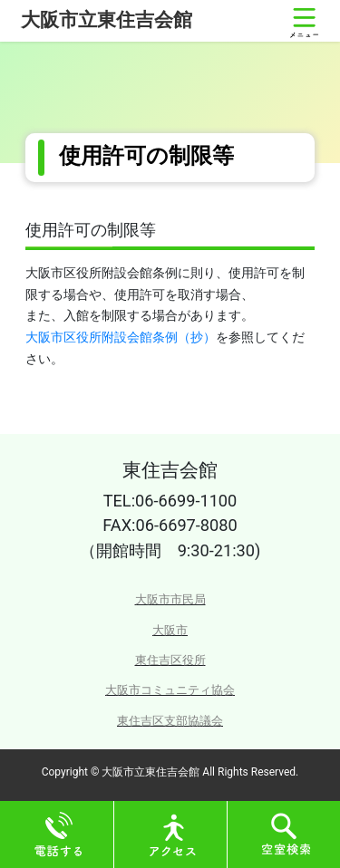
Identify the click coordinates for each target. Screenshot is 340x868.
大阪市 (170, 630)
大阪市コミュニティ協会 (170, 690)
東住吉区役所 (170, 660)
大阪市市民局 (170, 599)
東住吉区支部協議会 (170, 721)
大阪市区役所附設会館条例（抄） (121, 337)
